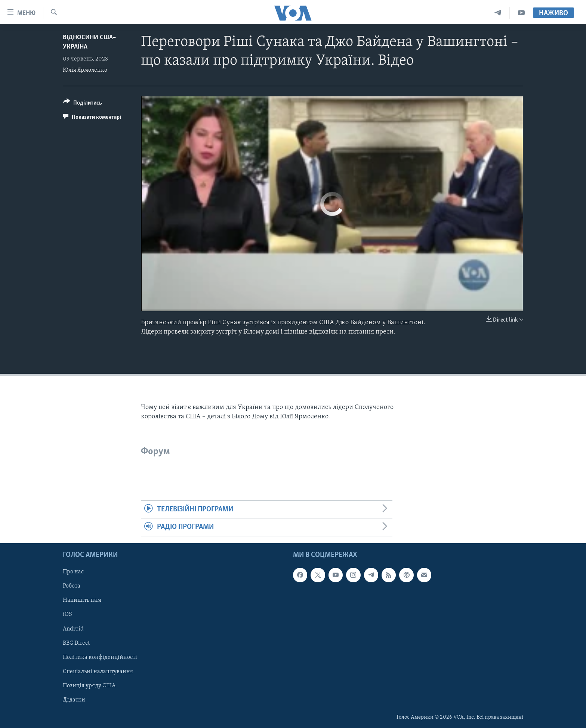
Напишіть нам (82, 600)
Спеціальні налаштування (98, 671)
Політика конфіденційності (100, 657)
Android (73, 629)
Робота (72, 586)
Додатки (74, 700)
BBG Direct (76, 643)
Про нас (73, 572)
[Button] (83, 104)
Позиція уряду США (89, 685)
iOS (67, 614)
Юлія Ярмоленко (85, 70)
